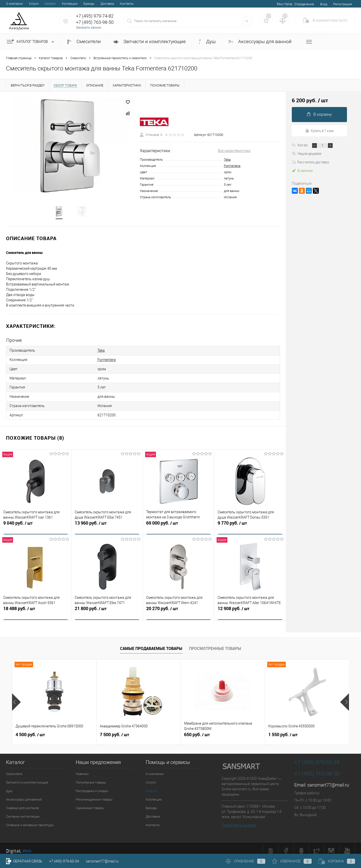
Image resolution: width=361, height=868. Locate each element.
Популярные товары (91, 778)
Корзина (337, 861)
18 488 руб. (36, 608)
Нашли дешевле (307, 153)
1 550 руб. (283, 730)
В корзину (320, 114)
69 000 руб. (178, 522)
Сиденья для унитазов (22, 803)
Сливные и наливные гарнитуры (30, 821)
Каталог (50, 4)
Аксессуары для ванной (260, 41)
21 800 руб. (107, 608)
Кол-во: (303, 145)
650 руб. (197, 730)
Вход (324, 4)
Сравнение (245, 861)
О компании (14, 4)
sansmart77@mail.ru (328, 780)
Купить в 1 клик (320, 131)
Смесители (83, 41)
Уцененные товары (90, 803)
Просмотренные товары (215, 644)
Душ (207, 42)
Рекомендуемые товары (94, 795)
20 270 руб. (178, 608)
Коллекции (70, 4)
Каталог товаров (31, 42)
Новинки (82, 769)
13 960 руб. (107, 522)
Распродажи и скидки (92, 786)
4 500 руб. (30, 730)
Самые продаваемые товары (151, 644)
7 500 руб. (114, 730)
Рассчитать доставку (310, 162)
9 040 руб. (36, 522)
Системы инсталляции (23, 812)
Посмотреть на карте (239, 821)
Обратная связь (24, 861)
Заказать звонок (89, 27)
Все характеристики (234, 151)
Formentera (232, 166)
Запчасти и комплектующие (149, 41)
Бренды (89, 4)
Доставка (107, 4)
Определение (304, 4)
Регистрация (343, 4)
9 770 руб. (250, 522)
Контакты (127, 4)
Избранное (292, 861)
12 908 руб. (250, 608)
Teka (227, 160)
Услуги (34, 4)
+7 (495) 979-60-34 (64, 861)
